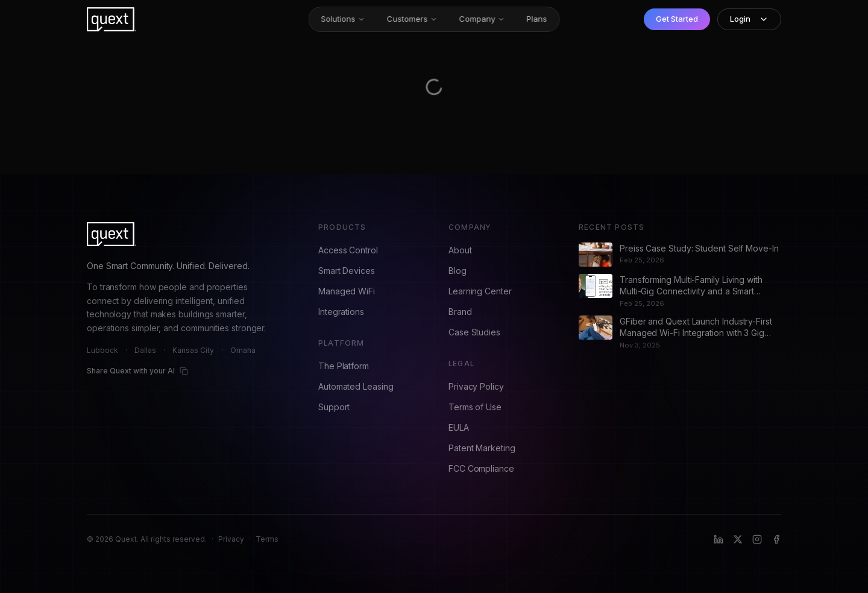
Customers (412, 19)
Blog (458, 271)
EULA (459, 427)
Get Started (677, 19)
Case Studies (474, 332)
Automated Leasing (356, 386)
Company (482, 19)
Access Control (348, 250)
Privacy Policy (476, 386)
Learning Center (480, 291)
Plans (537, 19)
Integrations (341, 312)
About (460, 250)
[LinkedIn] (719, 539)
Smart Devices (347, 271)
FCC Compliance (481, 468)
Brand (460, 312)
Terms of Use (475, 407)
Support (334, 407)
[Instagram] (757, 539)
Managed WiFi (347, 291)
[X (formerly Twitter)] (738, 539)
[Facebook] (776, 539)
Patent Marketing (482, 448)
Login (749, 19)
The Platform (344, 366)
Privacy (231, 539)
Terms (267, 539)
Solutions (343, 19)
